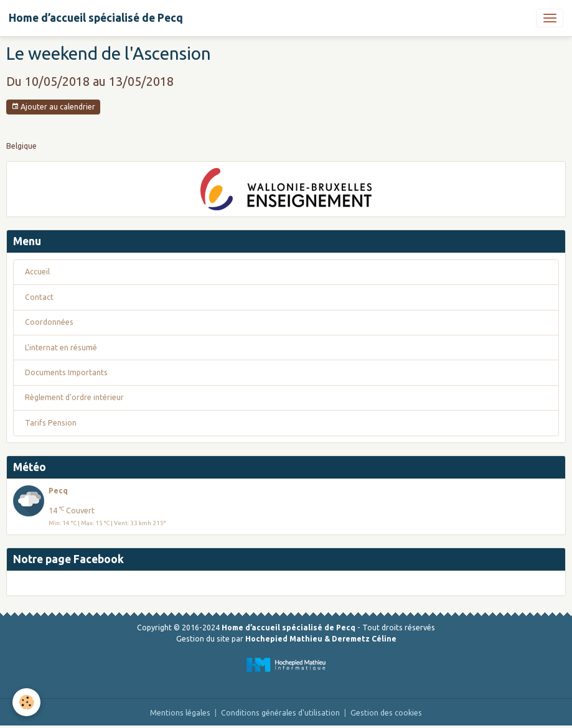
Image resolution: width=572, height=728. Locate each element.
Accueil (37, 272)
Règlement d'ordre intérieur (74, 397)
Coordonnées (49, 322)
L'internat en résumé (61, 348)
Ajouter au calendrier (53, 107)
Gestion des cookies (386, 713)
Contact (39, 297)
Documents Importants (66, 372)
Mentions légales (180, 713)
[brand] (96, 18)
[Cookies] (26, 702)
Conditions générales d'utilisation (280, 713)
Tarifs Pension (51, 423)
